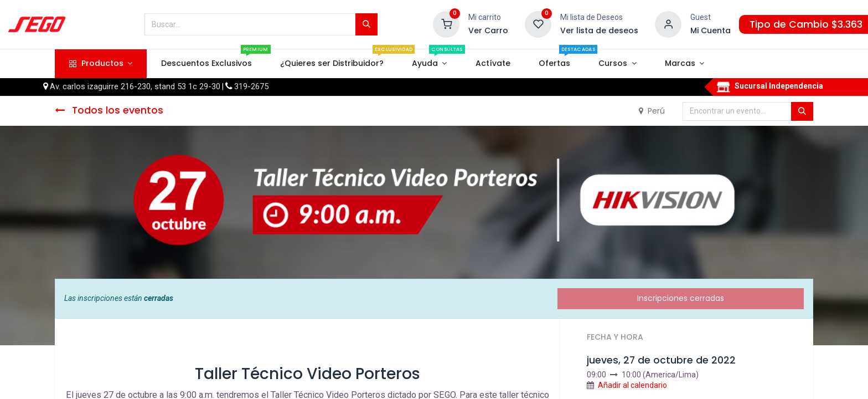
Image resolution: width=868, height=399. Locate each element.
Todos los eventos (109, 110)
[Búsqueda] (366, 24)
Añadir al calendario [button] (632, 385)
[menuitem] (206, 64)
